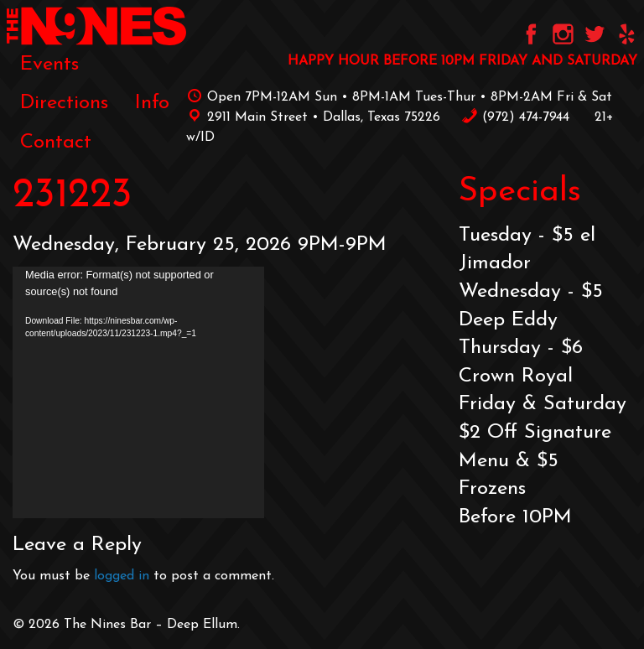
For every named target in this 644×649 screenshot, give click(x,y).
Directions (64, 103)
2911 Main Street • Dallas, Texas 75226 (313, 117)
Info (152, 103)
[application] (138, 392)
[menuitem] (49, 65)
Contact (56, 143)
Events (49, 65)
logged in (122, 576)
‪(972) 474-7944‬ (515, 117)
